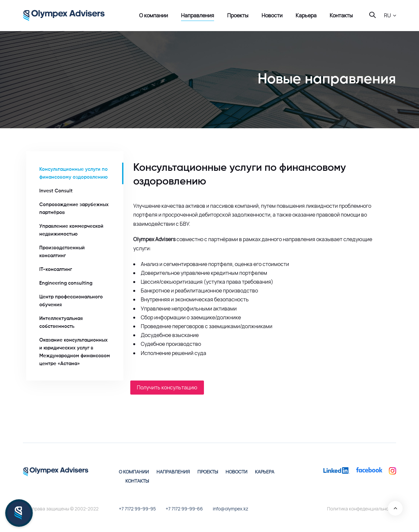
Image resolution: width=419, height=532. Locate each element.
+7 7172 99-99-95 (137, 509)
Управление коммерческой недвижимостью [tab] (71, 230)
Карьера (265, 472)
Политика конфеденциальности (362, 509)
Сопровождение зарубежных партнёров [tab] (74, 209)
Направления (173, 472)
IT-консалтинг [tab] (56, 269)
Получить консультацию (167, 387)
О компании (134, 472)
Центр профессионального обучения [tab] (71, 301)
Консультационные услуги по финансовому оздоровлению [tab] (73, 173)
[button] (390, 16)
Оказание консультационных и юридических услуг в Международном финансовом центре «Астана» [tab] (75, 352)
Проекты (208, 472)
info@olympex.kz (230, 509)
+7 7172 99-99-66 (184, 509)
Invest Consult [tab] (56, 191)
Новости (237, 472)
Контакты (137, 481)
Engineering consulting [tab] (66, 283)
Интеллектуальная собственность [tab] (61, 322)
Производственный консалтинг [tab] (62, 252)
